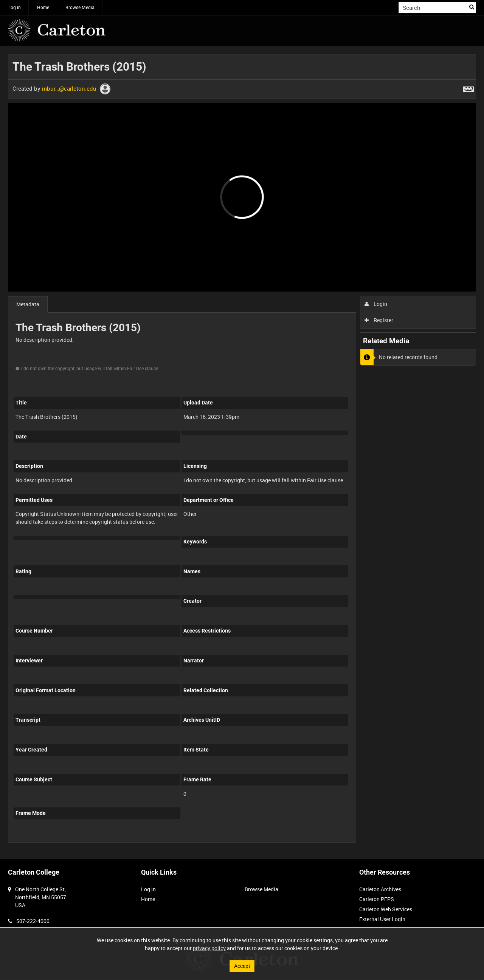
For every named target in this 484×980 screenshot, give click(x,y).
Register (379, 320)
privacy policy (209, 948)
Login (376, 304)
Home (43, 7)
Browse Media (80, 7)
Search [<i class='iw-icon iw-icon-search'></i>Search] (472, 7)
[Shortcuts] (468, 88)
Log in (15, 7)
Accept (242, 966)
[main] (242, 452)
